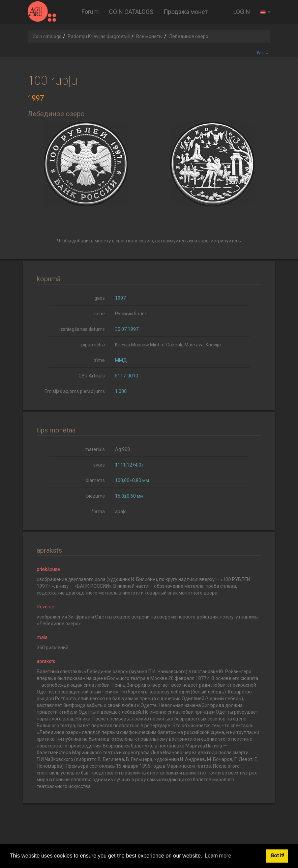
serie (100, 314)
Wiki (263, 53)
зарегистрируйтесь (220, 241)
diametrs (95, 480)
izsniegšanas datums (82, 329)
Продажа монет (186, 12)
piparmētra (93, 345)
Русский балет (131, 314)
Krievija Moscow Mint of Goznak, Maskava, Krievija (168, 345)
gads (100, 298)
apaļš (121, 511)
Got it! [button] (277, 856)
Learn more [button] (218, 856)
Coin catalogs (47, 36)
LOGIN (242, 12)
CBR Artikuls (92, 376)
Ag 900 (123, 449)
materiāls (95, 449)
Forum (90, 12)
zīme (99, 360)
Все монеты (149, 36)
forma (98, 511)
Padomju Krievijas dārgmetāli (99, 36)
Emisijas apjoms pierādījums (75, 391)
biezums (96, 496)
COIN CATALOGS (131, 12)
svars (99, 465)
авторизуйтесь (172, 241)
